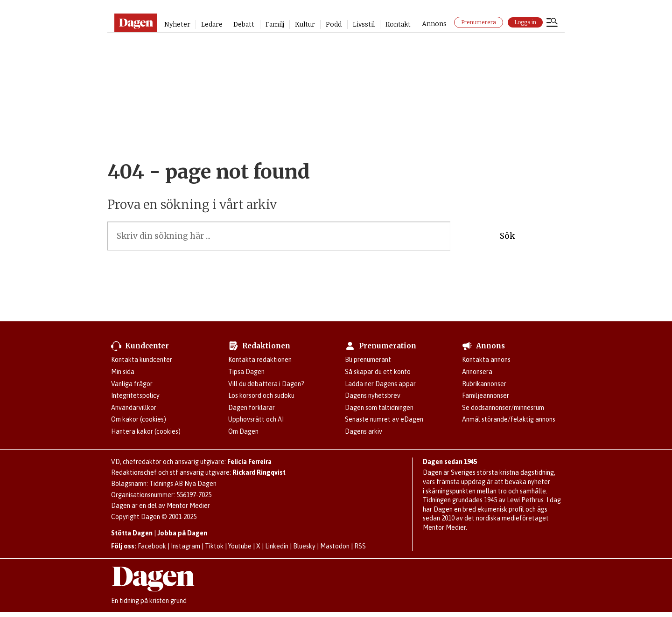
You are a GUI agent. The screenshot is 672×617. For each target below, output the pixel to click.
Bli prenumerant (368, 360)
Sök (507, 236)
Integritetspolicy (135, 395)
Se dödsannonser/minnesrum (503, 408)
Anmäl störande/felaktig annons (509, 419)
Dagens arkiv (364, 431)
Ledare (212, 24)
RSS (360, 546)
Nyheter (177, 24)
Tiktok (214, 546)
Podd (334, 24)
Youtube (240, 546)
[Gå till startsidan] (136, 23)
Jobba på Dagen (182, 533)
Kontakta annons (486, 360)
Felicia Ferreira (249, 462)
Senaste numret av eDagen (384, 419)
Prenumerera (479, 22)
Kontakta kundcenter (142, 360)
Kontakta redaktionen (260, 360)
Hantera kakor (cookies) (146, 431)
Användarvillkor (134, 408)
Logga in (525, 22)
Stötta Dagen (132, 533)
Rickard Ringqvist (259, 472)
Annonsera (477, 372)
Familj (275, 24)
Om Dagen (243, 431)
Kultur (305, 24)
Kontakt (398, 24)
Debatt (244, 24)
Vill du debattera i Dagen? (266, 384)
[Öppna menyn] (552, 23)
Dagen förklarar (252, 408)
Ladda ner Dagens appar (380, 384)
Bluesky (304, 546)
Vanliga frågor (132, 384)
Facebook (152, 546)
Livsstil (364, 24)
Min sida (123, 372)
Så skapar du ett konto (378, 372)
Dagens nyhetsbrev (373, 395)
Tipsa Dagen (246, 372)
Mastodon (335, 546)
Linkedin (277, 546)
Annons (434, 24)
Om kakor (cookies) (139, 419)
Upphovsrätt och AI (256, 419)
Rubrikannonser (484, 384)
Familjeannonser (486, 395)
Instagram (185, 546)
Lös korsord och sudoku (261, 395)
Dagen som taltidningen (379, 408)
